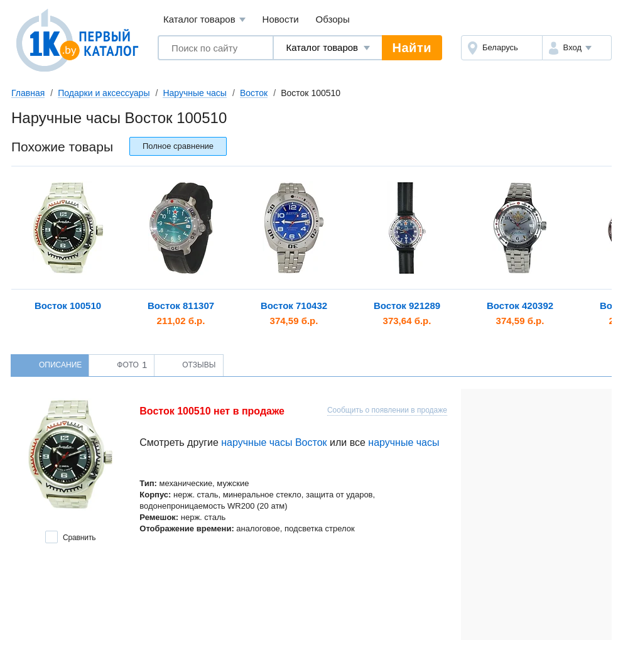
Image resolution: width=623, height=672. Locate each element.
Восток (254, 93)
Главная (28, 93)
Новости (281, 19)
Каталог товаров (204, 20)
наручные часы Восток (274, 442)
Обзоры (333, 19)
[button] (577, 48)
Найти (412, 48)
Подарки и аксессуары (104, 93)
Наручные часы (194, 93)
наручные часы (404, 442)
